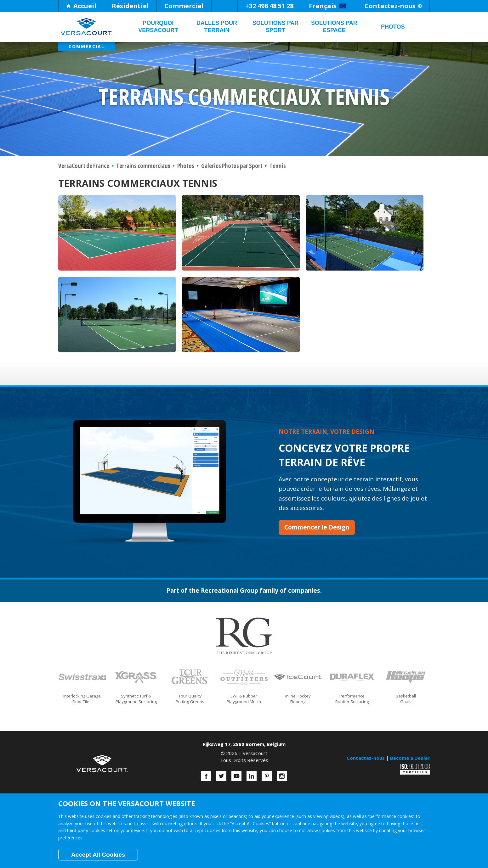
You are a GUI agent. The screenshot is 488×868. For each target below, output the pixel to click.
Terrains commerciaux (143, 166)
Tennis (278, 166)
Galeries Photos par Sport (232, 166)
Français (328, 6)
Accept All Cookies (98, 855)
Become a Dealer (410, 758)
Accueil (81, 6)
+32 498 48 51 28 (269, 6)
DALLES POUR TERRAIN (217, 27)
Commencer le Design (317, 527)
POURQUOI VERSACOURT (158, 27)
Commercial (184, 6)
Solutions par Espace (334, 27)
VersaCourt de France (84, 166)
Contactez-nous (393, 6)
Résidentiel (130, 6)
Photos (393, 27)
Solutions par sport (276, 27)
